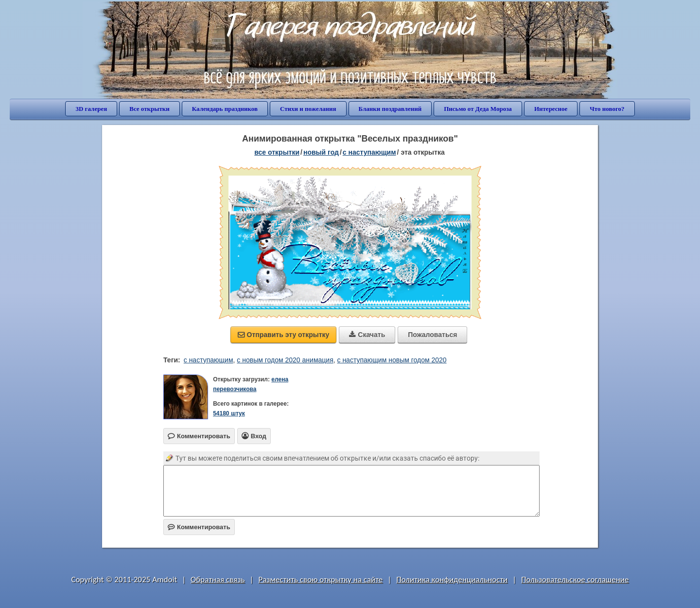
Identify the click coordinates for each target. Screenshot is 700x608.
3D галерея (91, 109)
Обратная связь (218, 580)
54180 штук (229, 413)
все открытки (277, 152)
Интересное (551, 109)
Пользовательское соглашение (575, 580)
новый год (321, 152)
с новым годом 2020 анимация (285, 360)
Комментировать (199, 527)
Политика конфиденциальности (452, 580)
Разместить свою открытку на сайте (320, 580)
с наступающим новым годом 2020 (392, 360)
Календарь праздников (225, 109)
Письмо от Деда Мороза (478, 109)
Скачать (367, 335)
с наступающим (369, 152)
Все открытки (149, 109)
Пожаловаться (432, 335)
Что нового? (607, 109)
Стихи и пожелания (308, 109)
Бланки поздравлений (390, 109)
